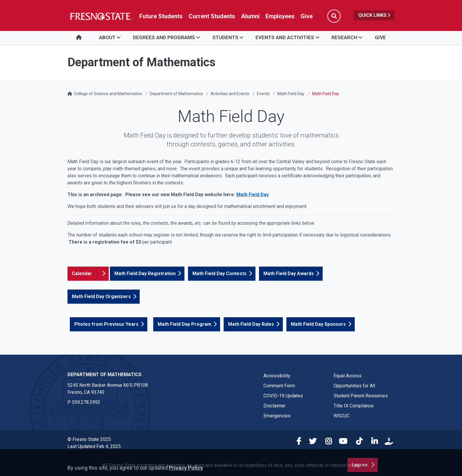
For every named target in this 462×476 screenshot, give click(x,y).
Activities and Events (230, 94)
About (107, 37)
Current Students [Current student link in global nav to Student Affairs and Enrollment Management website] (212, 16)
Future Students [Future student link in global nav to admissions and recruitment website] (161, 16)
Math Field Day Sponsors (318, 324)
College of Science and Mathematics (108, 94)
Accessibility (277, 376)
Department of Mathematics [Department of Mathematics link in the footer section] (104, 375)
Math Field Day (291, 94)
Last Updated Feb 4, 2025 (94, 446)
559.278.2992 (86, 402)
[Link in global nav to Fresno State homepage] (101, 16)
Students (225, 37)
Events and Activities (285, 37)
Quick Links (374, 15)
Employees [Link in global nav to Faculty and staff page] (280, 16)
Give (380, 37)
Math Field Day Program (184, 324)
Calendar (82, 273)
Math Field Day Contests (220, 273)
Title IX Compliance (354, 406)
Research (344, 37)
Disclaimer (274, 406)
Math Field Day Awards (289, 273)
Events (263, 94)
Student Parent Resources (361, 396)
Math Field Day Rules (251, 324)
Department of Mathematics (176, 94)
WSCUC (341, 416)
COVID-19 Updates (283, 396)
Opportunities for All (354, 386)
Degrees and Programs (164, 37)
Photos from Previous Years (106, 324)
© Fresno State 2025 (89, 439)
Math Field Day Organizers (101, 296)
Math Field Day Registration (145, 273)
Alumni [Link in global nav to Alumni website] (250, 16)
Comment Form (279, 386)
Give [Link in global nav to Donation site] (307, 16)
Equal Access (348, 376)
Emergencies (277, 416)
